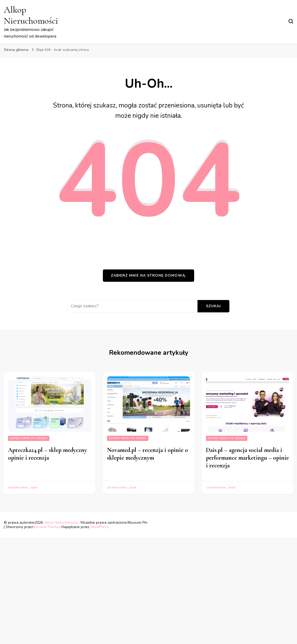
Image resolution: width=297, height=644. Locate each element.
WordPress (99, 527)
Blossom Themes (47, 527)
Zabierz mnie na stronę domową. (148, 275)
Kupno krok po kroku (29, 438)
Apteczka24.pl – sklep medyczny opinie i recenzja (47, 454)
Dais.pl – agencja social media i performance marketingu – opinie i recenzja (247, 458)
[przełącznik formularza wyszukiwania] (291, 21)
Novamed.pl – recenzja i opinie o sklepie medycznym (147, 454)
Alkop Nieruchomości (31, 15)
